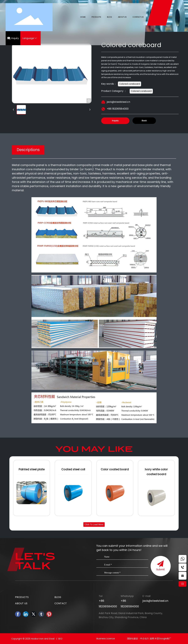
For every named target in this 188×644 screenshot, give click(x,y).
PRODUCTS (22, 597)
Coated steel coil (73, 469)
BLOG (58, 597)
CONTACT (61, 603)
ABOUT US (21, 603)
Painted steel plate (32, 469)
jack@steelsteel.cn (118, 102)
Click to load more (94, 524)
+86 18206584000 (118, 109)
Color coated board (115, 469)
